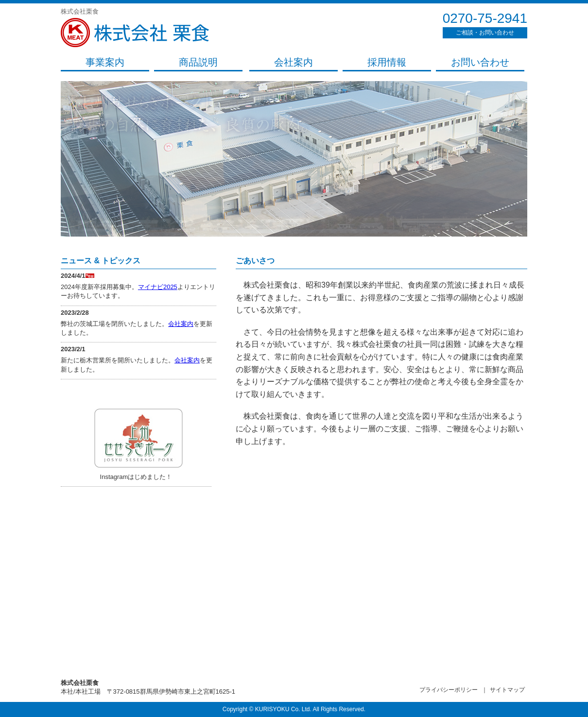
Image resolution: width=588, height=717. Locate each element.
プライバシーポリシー (449, 690)
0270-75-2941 (485, 18)
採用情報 (387, 62)
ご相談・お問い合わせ (485, 33)
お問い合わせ (480, 62)
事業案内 (105, 62)
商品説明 (198, 62)
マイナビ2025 (158, 287)
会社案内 (294, 62)
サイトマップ (507, 690)
